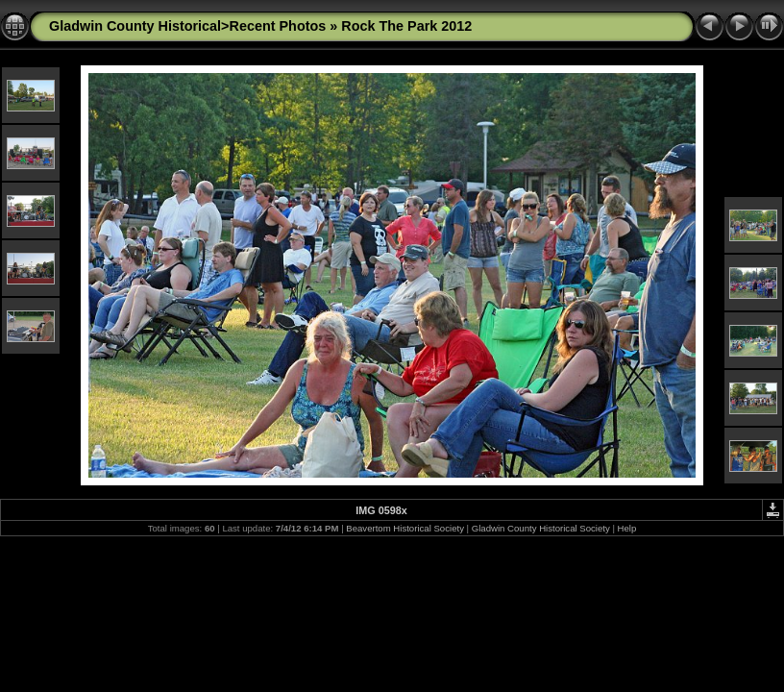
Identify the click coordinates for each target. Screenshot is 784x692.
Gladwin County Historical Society (541, 528)
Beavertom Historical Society (405, 528)
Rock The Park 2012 (406, 26)
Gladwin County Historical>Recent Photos (187, 26)
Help (627, 528)
